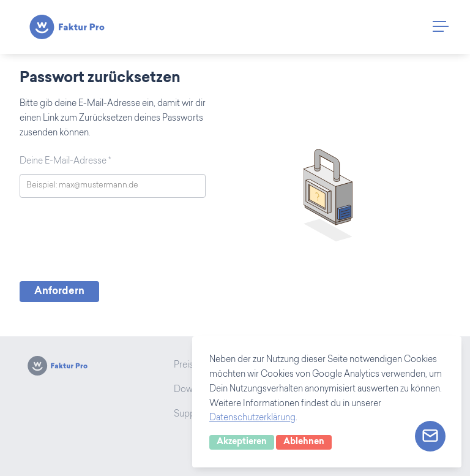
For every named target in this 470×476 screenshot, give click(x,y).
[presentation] (113, 243)
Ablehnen (304, 442)
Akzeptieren (242, 442)
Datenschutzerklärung (252, 418)
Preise (186, 366)
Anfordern (59, 292)
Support (190, 415)
